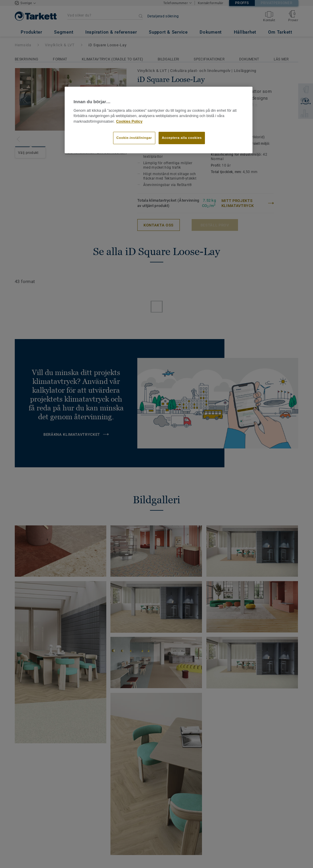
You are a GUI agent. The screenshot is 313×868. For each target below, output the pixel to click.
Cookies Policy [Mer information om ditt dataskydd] (129, 121)
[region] (159, 120)
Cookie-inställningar (134, 138)
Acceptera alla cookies (182, 138)
